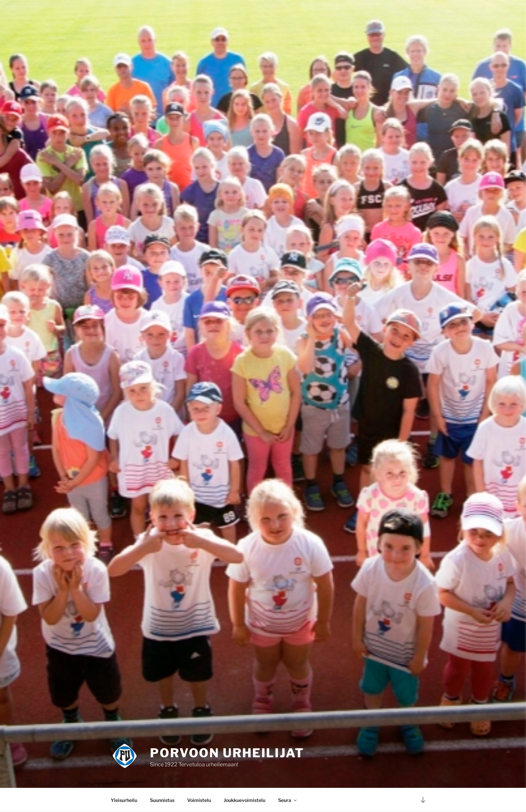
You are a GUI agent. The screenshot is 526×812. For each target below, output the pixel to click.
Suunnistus (162, 800)
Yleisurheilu (124, 800)
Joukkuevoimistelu (245, 800)
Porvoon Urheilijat (227, 753)
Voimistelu (199, 800)
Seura (288, 800)
